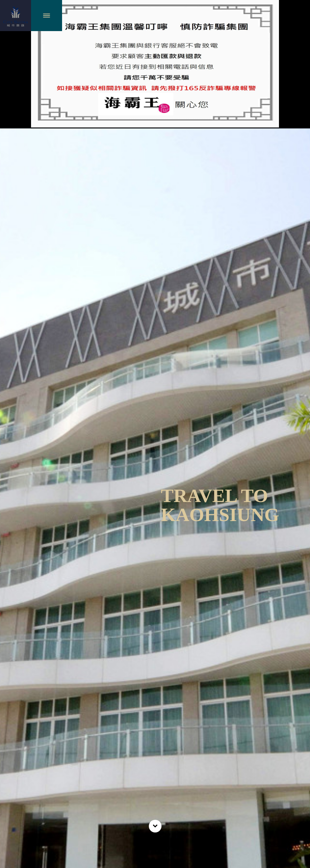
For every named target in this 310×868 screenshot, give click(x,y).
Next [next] (297, 532)
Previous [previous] (13, 532)
